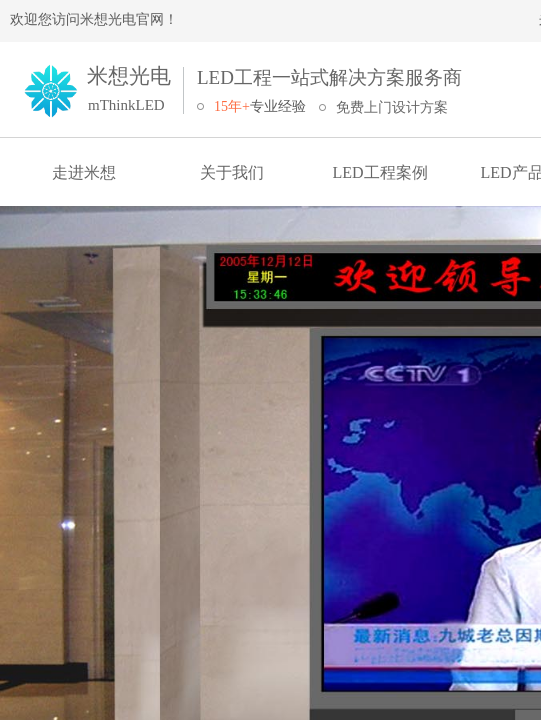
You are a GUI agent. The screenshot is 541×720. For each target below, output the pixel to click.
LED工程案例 (379, 172)
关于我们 (232, 172)
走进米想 (84, 172)
